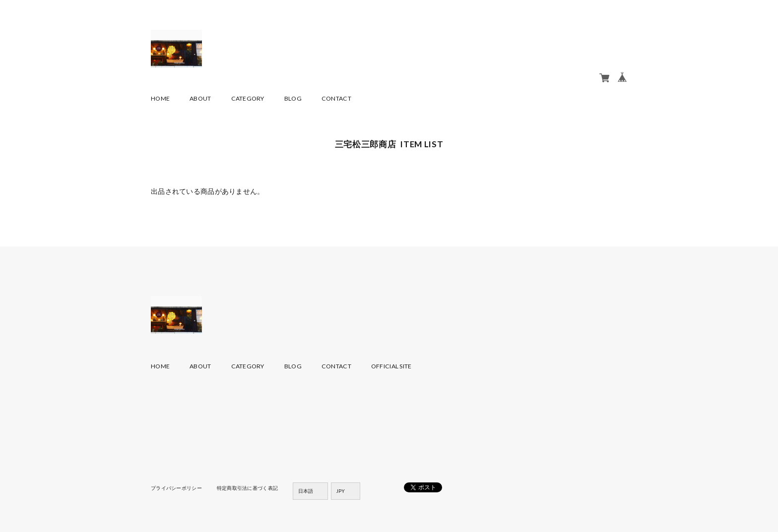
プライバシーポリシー (176, 488)
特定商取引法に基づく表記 (247, 488)
